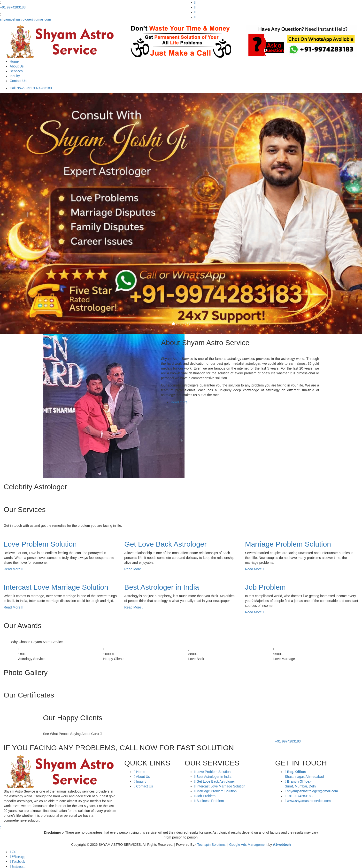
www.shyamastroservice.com (308, 801)
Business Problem (209, 801)
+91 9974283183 (13, 7)
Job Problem (265, 587)
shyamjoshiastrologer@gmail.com (25, 19)
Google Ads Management (248, 845)
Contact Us (18, 81)
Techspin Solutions (212, 845)
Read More (13, 569)
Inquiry (15, 76)
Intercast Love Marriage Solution (56, 587)
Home (14, 61)
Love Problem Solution (40, 544)
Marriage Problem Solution (288, 544)
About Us (17, 66)
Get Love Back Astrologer (165, 544)
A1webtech (282, 845)
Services (16, 71)
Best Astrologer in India (162, 587)
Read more (179, 402)
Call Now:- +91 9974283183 (31, 88)
